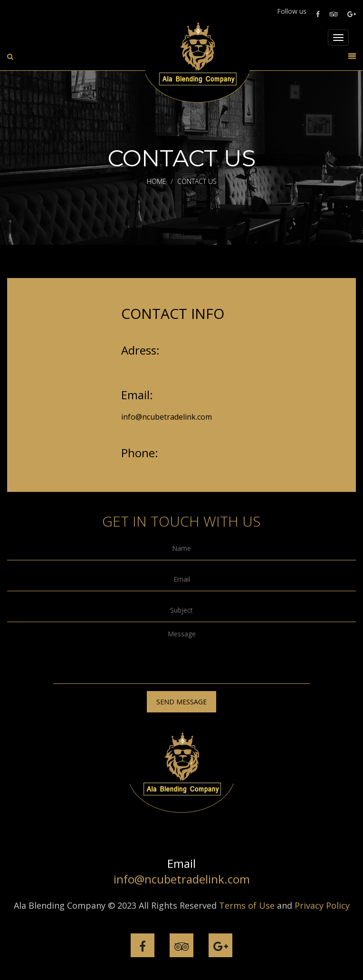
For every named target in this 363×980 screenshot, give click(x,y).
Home (157, 181)
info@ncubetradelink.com (167, 417)
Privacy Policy (322, 905)
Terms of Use (247, 905)
